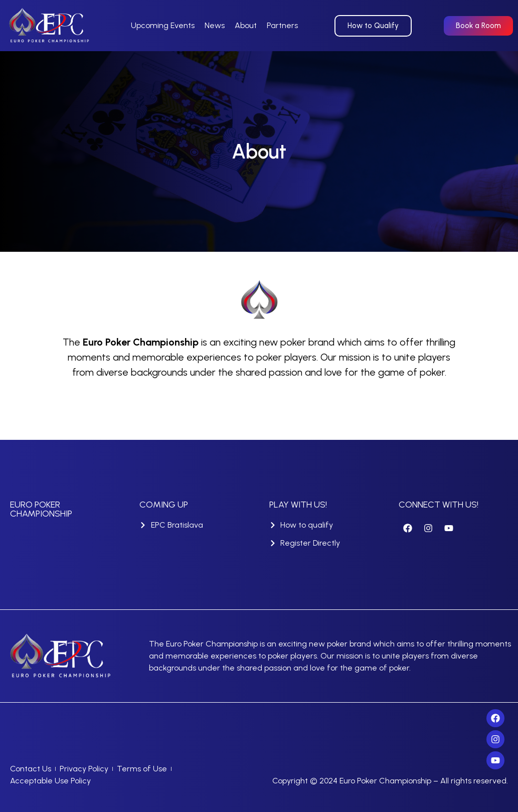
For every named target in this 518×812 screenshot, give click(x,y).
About (246, 25)
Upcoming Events (163, 25)
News (215, 25)
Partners (282, 25)
